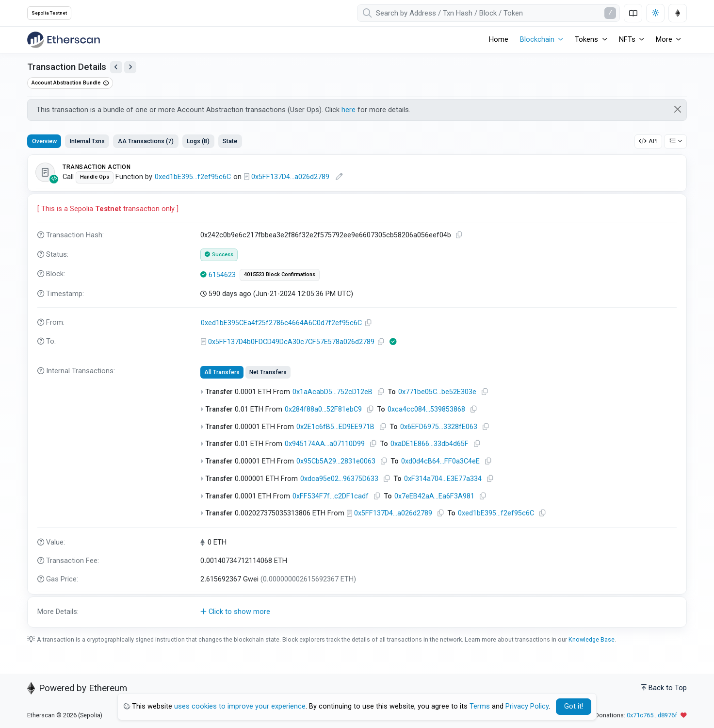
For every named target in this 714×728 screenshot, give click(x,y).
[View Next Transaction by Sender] (130, 67)
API (648, 141)
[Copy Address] (369, 323)
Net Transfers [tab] (268, 372)
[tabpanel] (357, 391)
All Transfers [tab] (222, 372)
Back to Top (664, 688)
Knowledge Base (592, 639)
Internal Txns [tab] (87, 141)
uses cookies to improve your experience (240, 706)
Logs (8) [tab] (198, 141)
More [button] (664, 40)
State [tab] (230, 141)
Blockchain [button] (537, 40)
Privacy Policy (527, 706)
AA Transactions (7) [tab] (146, 141)
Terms (480, 706)
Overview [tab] (44, 141)
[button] (357, 612)
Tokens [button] (586, 40)
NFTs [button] (627, 40)
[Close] (678, 109)
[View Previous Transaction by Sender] (116, 67)
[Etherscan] (64, 40)
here (349, 110)
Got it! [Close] (574, 706)
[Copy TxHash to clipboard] (459, 235)
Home (499, 40)
